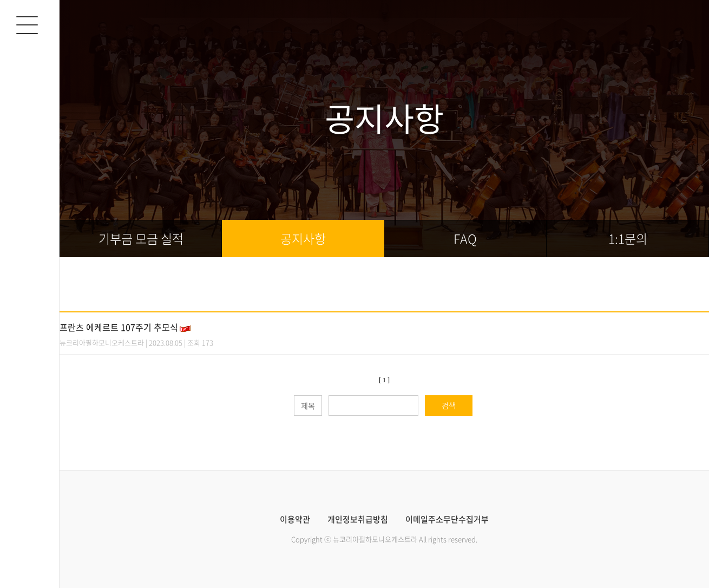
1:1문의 (628, 239)
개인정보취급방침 (358, 520)
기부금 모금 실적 (141, 239)
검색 (449, 406)
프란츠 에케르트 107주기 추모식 (119, 327)
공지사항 (303, 239)
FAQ (465, 239)
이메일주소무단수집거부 (447, 520)
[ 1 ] (384, 380)
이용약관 (295, 520)
